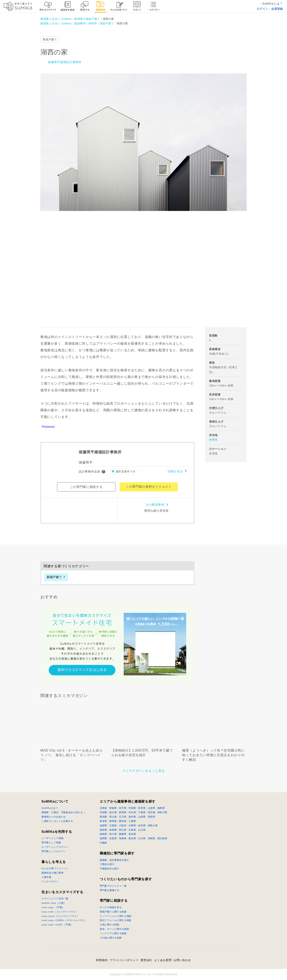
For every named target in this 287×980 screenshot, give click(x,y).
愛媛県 (123, 834)
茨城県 (103, 812)
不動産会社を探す (110, 869)
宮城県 (132, 808)
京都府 (113, 825)
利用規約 (102, 960)
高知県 (132, 834)
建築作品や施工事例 (52, 873)
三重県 (132, 821)
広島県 (132, 830)
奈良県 (142, 825)
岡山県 (123, 830)
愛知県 (123, 821)
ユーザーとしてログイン (55, 847)
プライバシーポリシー (124, 960)
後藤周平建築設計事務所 (65, 62)
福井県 (132, 817)
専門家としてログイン (54, 851)
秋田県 (142, 808)
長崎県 (123, 838)
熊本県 (132, 838)
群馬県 (123, 812)
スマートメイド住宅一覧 (55, 899)
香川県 (113, 834)
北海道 (103, 808)
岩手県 (123, 808)
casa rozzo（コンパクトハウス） (60, 916)
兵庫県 (132, 825)
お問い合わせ (182, 960)
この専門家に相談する (86, 487)
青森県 (113, 808)
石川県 (123, 817)
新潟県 (103, 817)
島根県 (113, 830)
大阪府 (123, 825)
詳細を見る (175, 471)
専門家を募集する (110, 890)
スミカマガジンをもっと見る (143, 771)
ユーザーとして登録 (52, 838)
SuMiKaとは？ (50, 808)
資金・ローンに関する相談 (114, 929)
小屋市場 (46, 877)
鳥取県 (103, 830)
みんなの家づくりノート (55, 868)
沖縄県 (103, 843)
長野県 (152, 817)
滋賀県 (103, 825)
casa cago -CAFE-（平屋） (57, 925)
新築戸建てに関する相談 (113, 912)
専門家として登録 (51, 843)
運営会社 (146, 960)
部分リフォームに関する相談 (116, 920)
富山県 (113, 817)
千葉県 (142, 812)
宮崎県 (152, 838)
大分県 (142, 838)
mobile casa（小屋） (54, 903)
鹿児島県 (162, 838)
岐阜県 (103, 821)
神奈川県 (162, 812)
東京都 (152, 812)
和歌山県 (153, 825)
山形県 (152, 808)
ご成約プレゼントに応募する (57, 821)
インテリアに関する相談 (113, 933)
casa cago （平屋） (53, 907)
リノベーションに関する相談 (116, 916)
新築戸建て (50, 39)
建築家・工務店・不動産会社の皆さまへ (63, 812)
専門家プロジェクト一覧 (113, 886)
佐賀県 (113, 838)
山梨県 (142, 817)
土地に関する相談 (110, 925)
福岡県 (103, 838)
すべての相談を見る (111, 907)
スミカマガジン (50, 882)
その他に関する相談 (111, 938)
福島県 (161, 808)
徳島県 (103, 834)
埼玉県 (132, 812)
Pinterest (48, 427)
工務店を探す (107, 864)
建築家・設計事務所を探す (114, 860)
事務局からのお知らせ (54, 817)
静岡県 (213, 440)
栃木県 (113, 812)
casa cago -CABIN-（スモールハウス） (64, 920)
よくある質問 (163, 960)
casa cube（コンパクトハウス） (60, 912)
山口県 (142, 830)
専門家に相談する (114, 901)
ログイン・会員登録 (270, 9)
